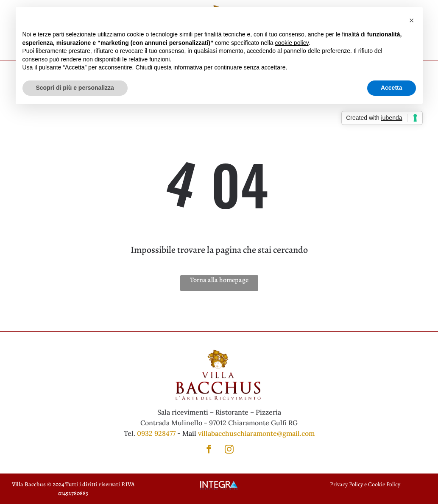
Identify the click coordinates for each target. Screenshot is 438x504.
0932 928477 (156, 433)
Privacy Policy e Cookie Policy (365, 484)
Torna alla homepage (219, 280)
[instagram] (229, 450)
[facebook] (209, 450)
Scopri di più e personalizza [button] (75, 88)
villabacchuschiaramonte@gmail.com (256, 433)
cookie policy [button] (292, 43)
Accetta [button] (392, 88)
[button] (412, 20)
